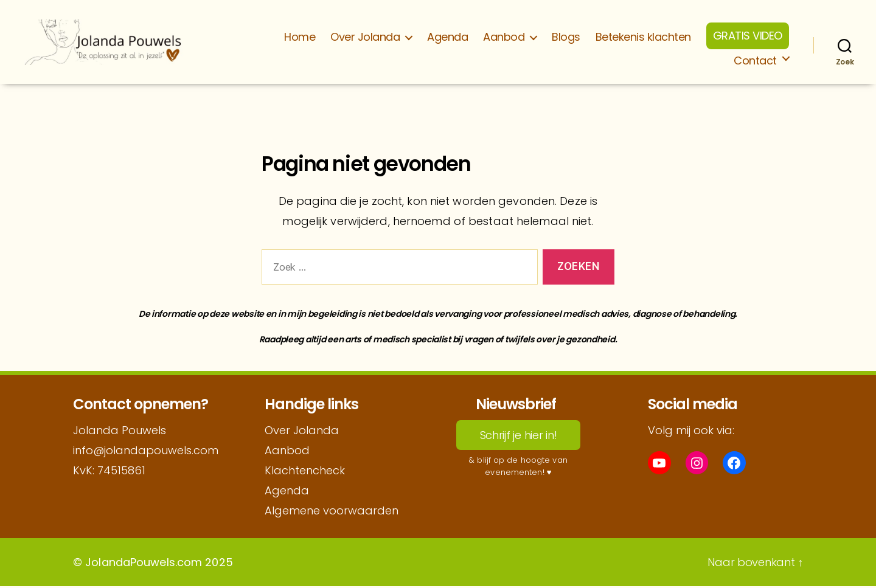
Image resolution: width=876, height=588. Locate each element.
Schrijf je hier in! (519, 437)
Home (300, 38)
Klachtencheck (305, 472)
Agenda (447, 38)
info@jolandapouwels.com (146, 452)
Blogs (566, 38)
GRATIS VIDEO (748, 36)
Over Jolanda (365, 38)
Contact (755, 61)
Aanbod (504, 38)
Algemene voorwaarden (332, 512)
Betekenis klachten (643, 38)
